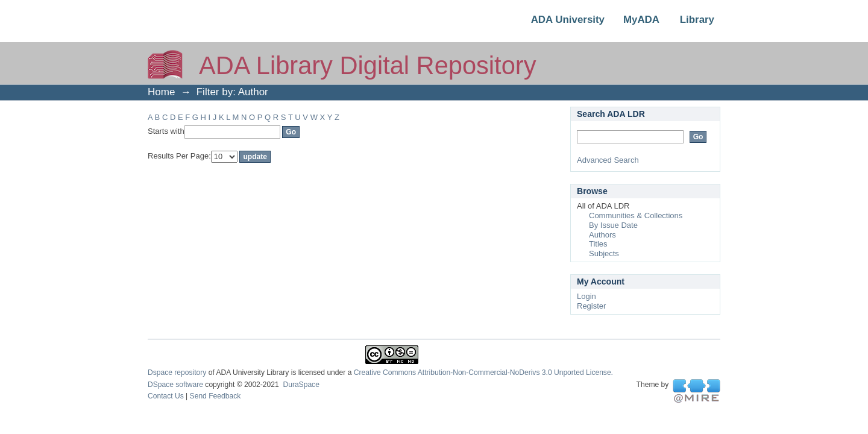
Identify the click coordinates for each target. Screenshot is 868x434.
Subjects (604, 253)
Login (587, 296)
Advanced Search (608, 160)
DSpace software (175, 385)
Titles (598, 244)
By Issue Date (613, 225)
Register (591, 306)
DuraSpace (301, 385)
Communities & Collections (636, 215)
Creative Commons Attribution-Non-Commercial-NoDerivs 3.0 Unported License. (483, 373)
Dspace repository (177, 373)
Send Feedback (215, 396)
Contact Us (166, 396)
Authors (602, 235)
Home (161, 92)
